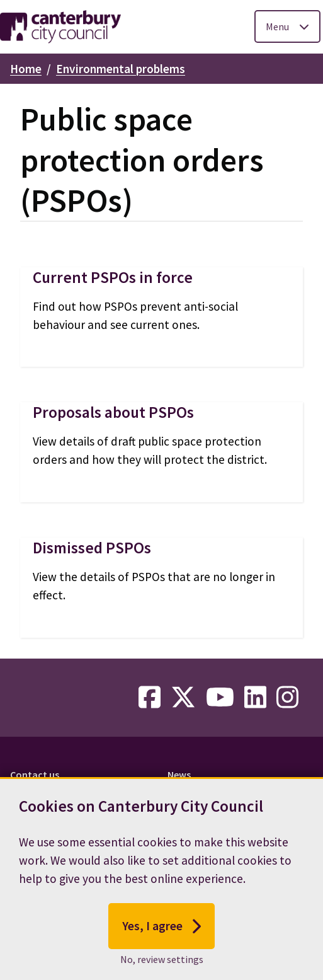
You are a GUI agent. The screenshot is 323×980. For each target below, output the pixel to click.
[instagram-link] (287, 698)
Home (26, 69)
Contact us (35, 775)
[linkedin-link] (255, 698)
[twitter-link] (183, 698)
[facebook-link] (150, 698)
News (179, 775)
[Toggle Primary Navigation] (287, 26)
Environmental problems (121, 69)
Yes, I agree (161, 929)
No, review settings (162, 962)
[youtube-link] (220, 698)
